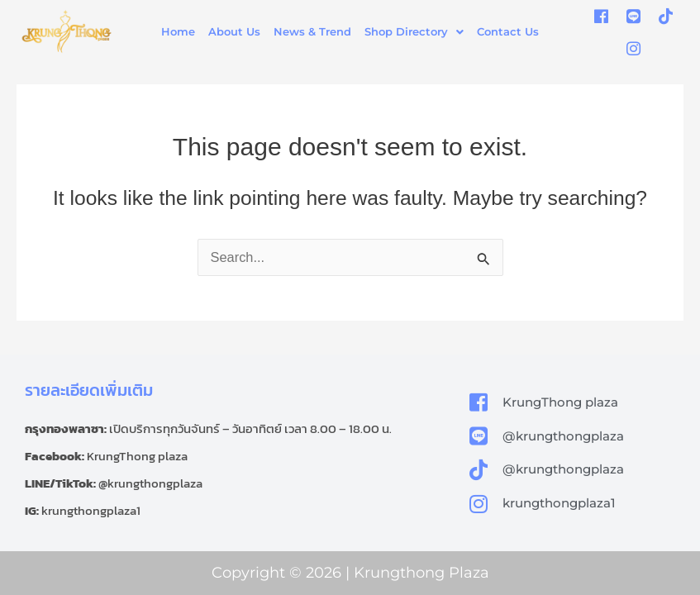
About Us (234, 31)
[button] (414, 32)
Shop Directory (414, 31)
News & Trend (312, 31)
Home (178, 31)
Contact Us (508, 31)
